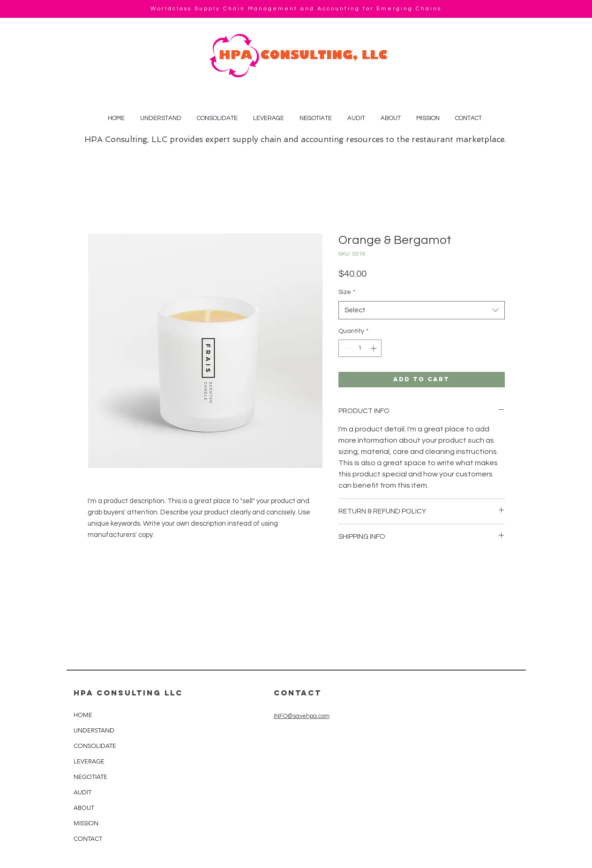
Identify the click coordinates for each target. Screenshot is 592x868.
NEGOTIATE (90, 777)
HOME (83, 715)
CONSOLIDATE (95, 746)
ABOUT (84, 808)
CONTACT (88, 839)
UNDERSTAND (94, 730)
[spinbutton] (360, 348)
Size (347, 292)
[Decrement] (346, 348)
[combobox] (422, 310)
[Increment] (374, 348)
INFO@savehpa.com (302, 716)
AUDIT (82, 792)
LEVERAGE (89, 761)
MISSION (86, 823)
